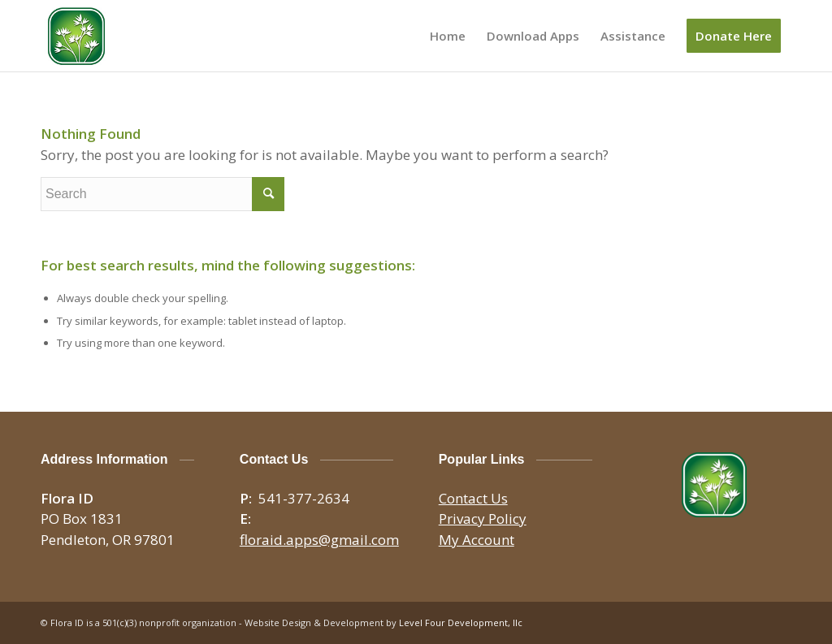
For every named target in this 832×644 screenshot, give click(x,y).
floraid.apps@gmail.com (319, 540)
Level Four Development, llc (461, 622)
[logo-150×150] (76, 36)
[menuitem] (448, 36)
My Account (477, 540)
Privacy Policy (483, 519)
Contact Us (473, 498)
